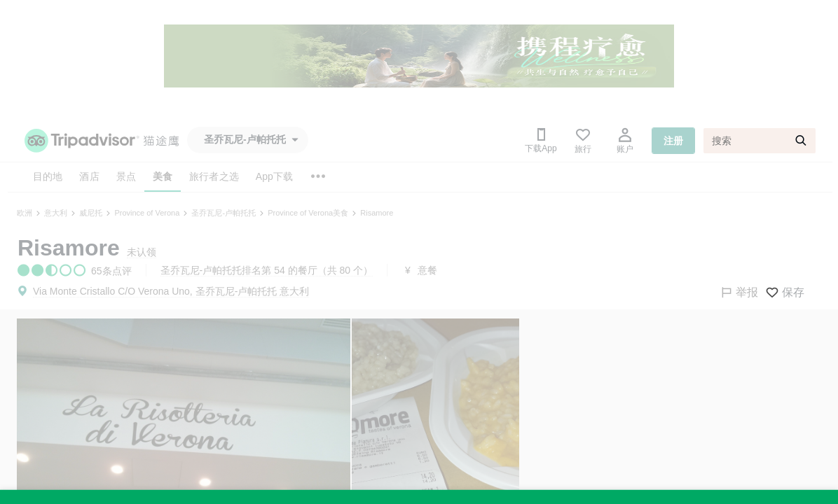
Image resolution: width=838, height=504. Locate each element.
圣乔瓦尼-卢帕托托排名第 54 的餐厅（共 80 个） (267, 270)
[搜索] (760, 141)
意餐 (427, 270)
